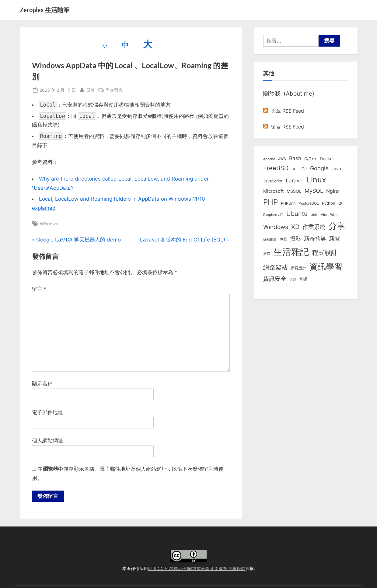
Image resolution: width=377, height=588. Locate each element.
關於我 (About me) (289, 93)
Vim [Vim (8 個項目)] (324, 215)
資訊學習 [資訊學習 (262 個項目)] (326, 266)
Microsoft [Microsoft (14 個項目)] (273, 191)
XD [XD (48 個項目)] (295, 227)
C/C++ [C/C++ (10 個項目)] (311, 159)
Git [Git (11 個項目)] (304, 169)
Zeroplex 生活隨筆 (45, 10)
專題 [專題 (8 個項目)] (283, 239)
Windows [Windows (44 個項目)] (276, 227)
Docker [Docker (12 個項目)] (327, 159)
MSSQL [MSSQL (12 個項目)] (294, 191)
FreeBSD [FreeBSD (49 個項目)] (276, 168)
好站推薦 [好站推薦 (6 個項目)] (270, 239)
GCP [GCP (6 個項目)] (295, 169)
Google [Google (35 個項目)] (319, 168)
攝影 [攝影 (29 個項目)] (295, 239)
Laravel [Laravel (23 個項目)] (295, 181)
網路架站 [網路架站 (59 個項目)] (275, 267)
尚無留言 (114, 90)
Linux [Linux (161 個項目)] (316, 180)
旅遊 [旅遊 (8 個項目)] (267, 254)
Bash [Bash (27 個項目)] (295, 158)
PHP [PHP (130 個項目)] (271, 202)
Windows (49, 224)
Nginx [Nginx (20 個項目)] (333, 191)
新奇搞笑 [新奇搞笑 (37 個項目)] (315, 238)
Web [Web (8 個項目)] (334, 215)
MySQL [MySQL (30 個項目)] (314, 191)
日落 (90, 89)
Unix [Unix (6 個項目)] (314, 215)
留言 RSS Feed (284, 127)
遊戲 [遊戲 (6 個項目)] (293, 280)
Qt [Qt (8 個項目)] (340, 203)
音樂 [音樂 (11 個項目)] (303, 279)
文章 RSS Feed (284, 111)
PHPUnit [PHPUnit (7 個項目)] (288, 203)
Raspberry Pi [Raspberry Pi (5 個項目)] (273, 215)
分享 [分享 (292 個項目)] (337, 226)
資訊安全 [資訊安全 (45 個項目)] (275, 279)
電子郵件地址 (47, 412)
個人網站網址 (47, 441)
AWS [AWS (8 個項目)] (282, 159)
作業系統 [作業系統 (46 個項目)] (314, 227)
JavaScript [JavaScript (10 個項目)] (273, 181)
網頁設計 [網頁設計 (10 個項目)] (298, 268)
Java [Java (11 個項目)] (336, 169)
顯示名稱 (42, 384)
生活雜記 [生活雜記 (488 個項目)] (291, 252)
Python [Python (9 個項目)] (329, 203)
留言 (39, 289)
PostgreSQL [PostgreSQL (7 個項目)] (309, 203)
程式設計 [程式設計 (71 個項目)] (325, 252)
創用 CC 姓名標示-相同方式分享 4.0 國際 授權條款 (197, 568)
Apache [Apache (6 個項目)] (269, 159)
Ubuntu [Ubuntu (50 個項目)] (297, 214)
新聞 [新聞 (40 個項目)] (335, 239)
